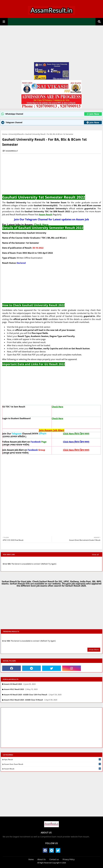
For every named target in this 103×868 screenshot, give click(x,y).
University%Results (16, 134)
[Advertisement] (51, 45)
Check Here (41, 225)
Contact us (54, 859)
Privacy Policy (69, 859)
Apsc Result (53, 759)
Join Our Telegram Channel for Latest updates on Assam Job (51, 219)
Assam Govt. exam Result (53, 764)
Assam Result (53, 769)
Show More (94, 650)
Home (5, 134)
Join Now (93, 114)
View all (95, 555)
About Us (42, 859)
